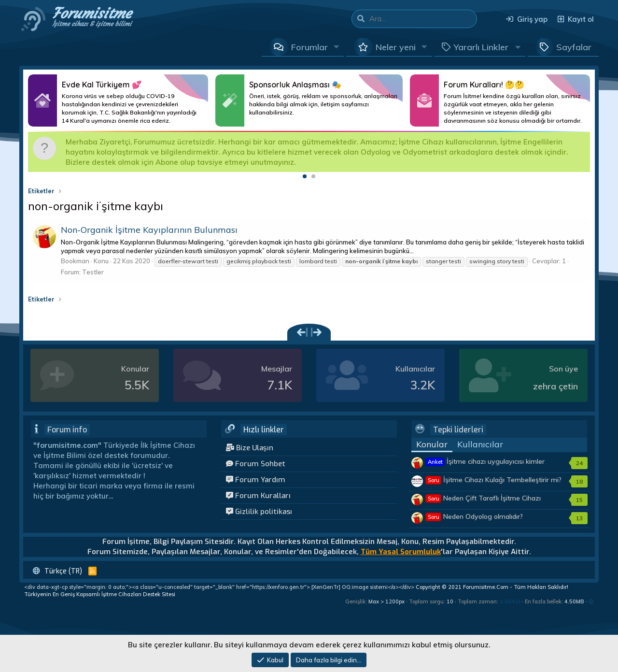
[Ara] (423, 19)
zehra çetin (555, 386)
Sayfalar (574, 47)
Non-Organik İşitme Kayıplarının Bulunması (149, 230)
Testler (93, 272)
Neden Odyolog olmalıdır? (474, 516)
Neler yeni (396, 47)
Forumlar (309, 47)
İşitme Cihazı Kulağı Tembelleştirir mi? (494, 480)
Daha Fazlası (118, 100)
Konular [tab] (432, 444)
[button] (337, 47)
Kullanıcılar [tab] (480, 444)
